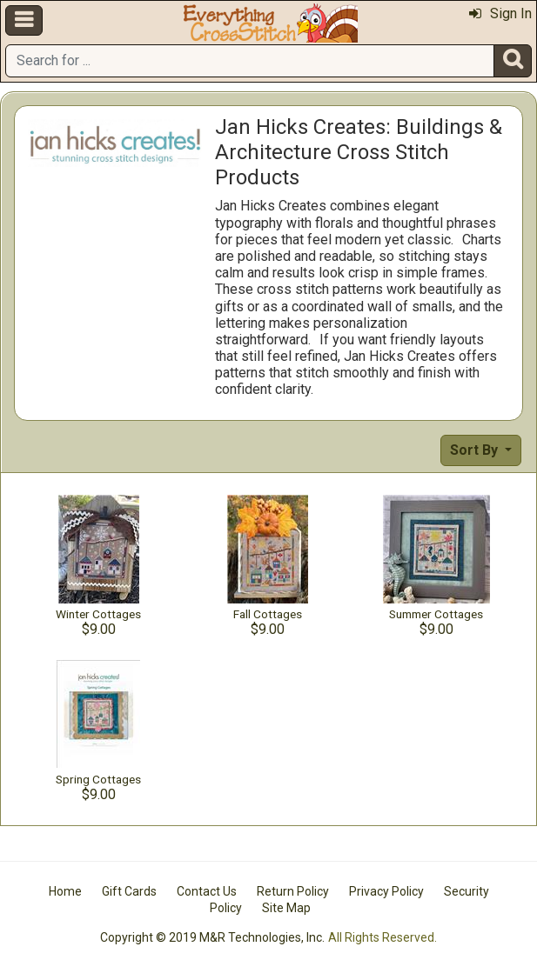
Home (65, 891)
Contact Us (207, 891)
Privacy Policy (386, 891)
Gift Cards (129, 891)
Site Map (286, 908)
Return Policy (293, 891)
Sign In (500, 13)
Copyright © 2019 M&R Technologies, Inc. (212, 937)
